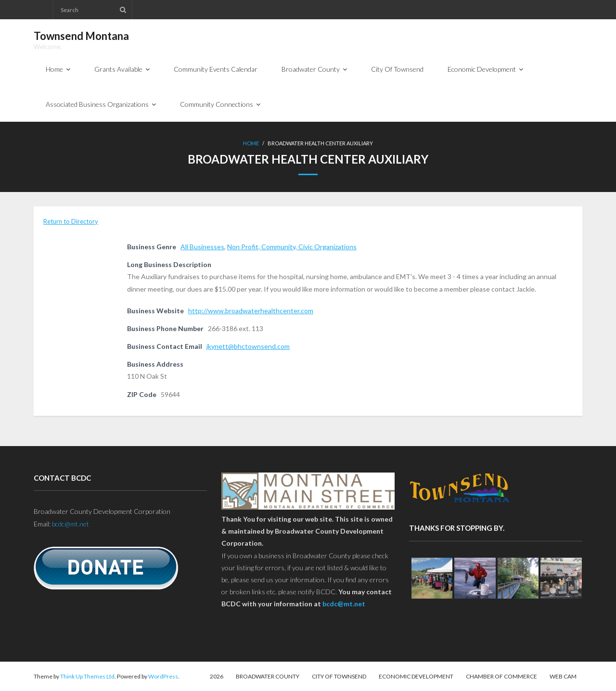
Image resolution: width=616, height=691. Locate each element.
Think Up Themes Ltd (87, 676)
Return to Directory (71, 221)
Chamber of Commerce (501, 676)
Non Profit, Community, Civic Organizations (292, 247)
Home (251, 143)
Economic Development (416, 676)
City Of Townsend (339, 676)
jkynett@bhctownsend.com (248, 346)
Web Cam (563, 676)
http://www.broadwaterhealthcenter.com (251, 311)
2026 (217, 676)
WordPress (163, 676)
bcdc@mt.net (71, 524)
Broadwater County (268, 676)
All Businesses (202, 247)
